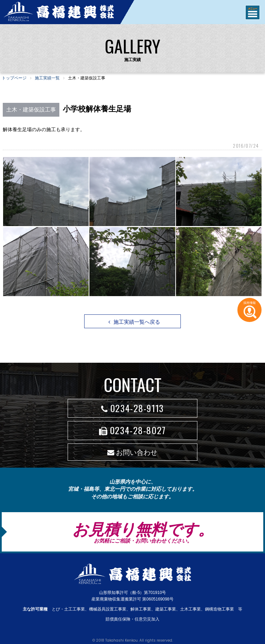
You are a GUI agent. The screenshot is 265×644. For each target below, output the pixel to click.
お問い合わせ (132, 452)
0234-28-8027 (132, 430)
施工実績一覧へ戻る (134, 322)
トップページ (14, 78)
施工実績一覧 (47, 78)
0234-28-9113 (132, 408)
